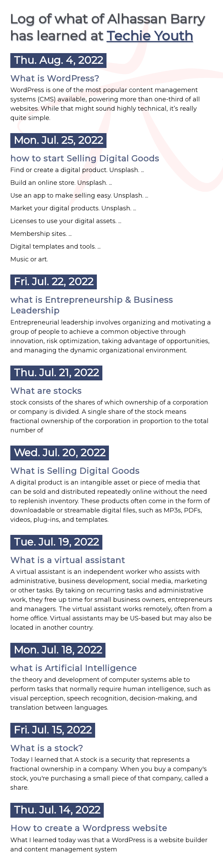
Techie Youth (150, 36)
